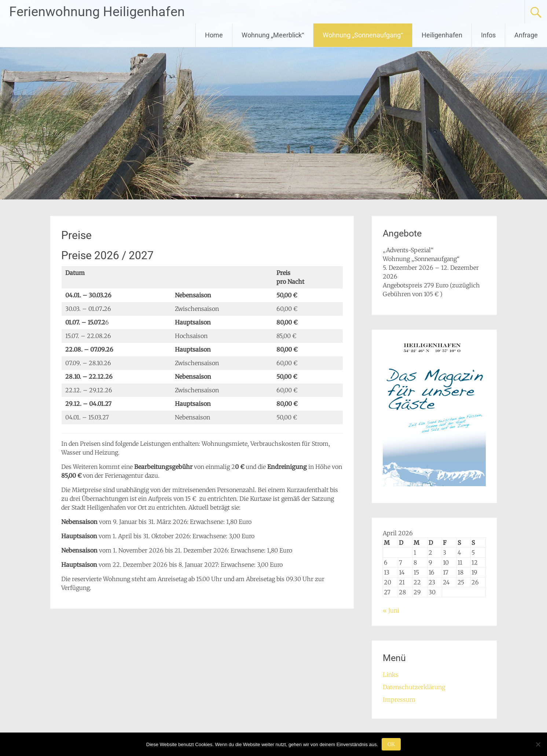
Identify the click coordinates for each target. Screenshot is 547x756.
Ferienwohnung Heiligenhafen (97, 12)
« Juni (391, 610)
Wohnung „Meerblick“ (273, 35)
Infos (488, 35)
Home (214, 35)
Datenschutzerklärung (414, 687)
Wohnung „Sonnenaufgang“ (363, 35)
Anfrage (526, 35)
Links (391, 675)
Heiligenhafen (442, 35)
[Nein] (538, 744)
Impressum (399, 700)
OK (391, 744)
